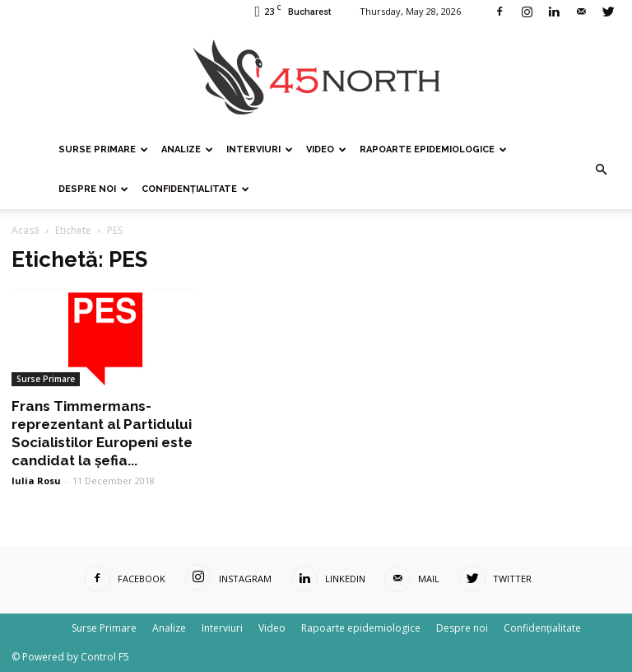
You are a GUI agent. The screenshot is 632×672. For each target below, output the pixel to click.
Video (326, 149)
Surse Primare (103, 149)
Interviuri (260, 149)
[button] (601, 170)
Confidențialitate (195, 189)
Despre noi (93, 189)
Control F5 (105, 657)
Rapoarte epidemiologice (433, 149)
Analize (187, 149)
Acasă (26, 230)
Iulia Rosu (36, 481)
